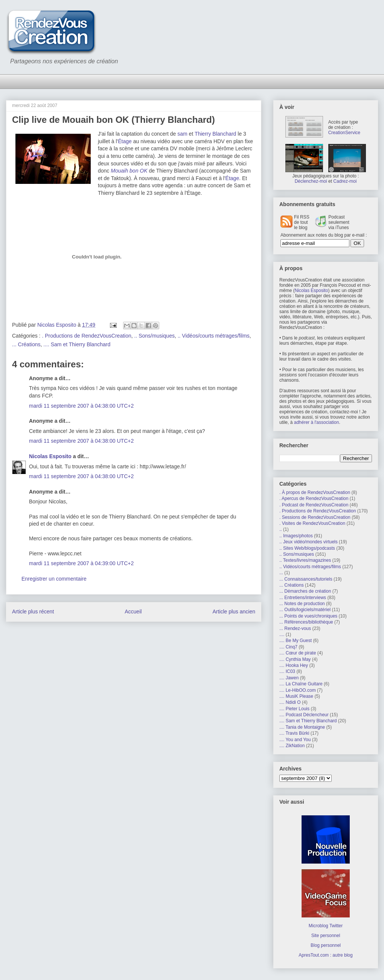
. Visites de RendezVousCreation (312, 523)
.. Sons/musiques (155, 336)
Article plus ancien (234, 612)
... (281, 573)
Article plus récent (33, 612)
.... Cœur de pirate (298, 653)
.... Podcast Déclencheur (304, 715)
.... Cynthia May (295, 659)
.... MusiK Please (296, 696)
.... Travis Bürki (294, 733)
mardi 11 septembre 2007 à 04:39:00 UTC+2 (81, 563)
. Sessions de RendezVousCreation (315, 517)
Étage (125, 141)
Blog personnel (326, 945)
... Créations (26, 344)
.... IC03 (287, 671)
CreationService (344, 133)
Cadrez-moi (345, 181)
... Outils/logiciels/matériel (305, 610)
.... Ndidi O (290, 702)
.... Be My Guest (296, 641)
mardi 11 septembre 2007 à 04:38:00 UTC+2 (81, 406)
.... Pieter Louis (294, 709)
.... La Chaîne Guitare (301, 684)
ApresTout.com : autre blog (325, 955)
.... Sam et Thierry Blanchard (77, 344)
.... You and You (295, 740)
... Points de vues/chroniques (308, 616)
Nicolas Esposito (50, 456)
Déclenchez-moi (311, 181)
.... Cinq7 (288, 647)
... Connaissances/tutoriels (306, 579)
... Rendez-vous (295, 628)
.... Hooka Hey (294, 665)
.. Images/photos (296, 536)
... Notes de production (302, 604)
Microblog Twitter (326, 926)
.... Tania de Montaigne (302, 727)
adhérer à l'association (317, 422)
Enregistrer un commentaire (54, 579)
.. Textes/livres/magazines (305, 560)
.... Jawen (289, 678)
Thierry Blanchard (216, 134)
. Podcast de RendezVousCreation (314, 505)
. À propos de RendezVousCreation (315, 492)
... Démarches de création (305, 591)
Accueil (133, 612)
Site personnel (326, 936)
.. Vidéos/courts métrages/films (214, 336)
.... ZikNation (292, 746)
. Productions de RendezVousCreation (86, 336)
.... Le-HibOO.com (298, 690)
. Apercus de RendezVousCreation (314, 498)
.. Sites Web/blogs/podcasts (307, 548)
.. (281, 529)
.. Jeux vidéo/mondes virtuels (309, 542)
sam (182, 134)
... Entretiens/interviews (303, 598)
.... (282, 634)
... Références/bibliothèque (306, 622)
